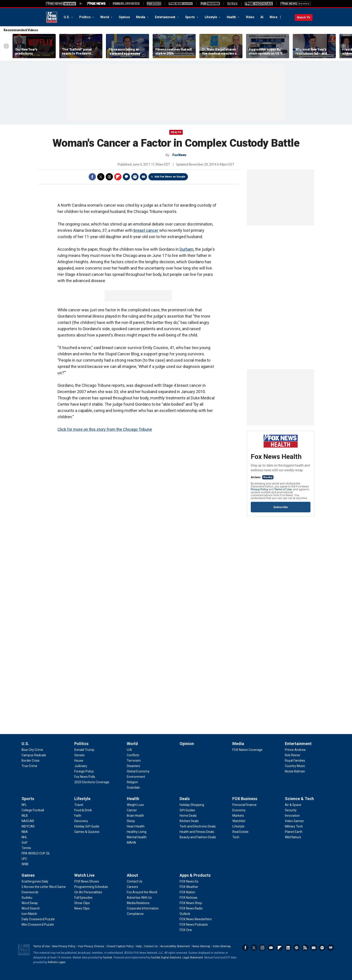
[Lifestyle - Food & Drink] (83, 810)
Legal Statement (193, 958)
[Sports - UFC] (24, 859)
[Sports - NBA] (25, 832)
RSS (305, 948)
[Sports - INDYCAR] (28, 826)
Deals (185, 799)
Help (139, 946)
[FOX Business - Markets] (238, 816)
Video (250, 17)
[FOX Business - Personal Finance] (244, 805)
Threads (109, 177)
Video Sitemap (222, 946)
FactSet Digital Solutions (166, 958)
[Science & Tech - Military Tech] (294, 826)
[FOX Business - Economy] (239, 810)
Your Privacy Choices (91, 946)
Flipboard (118, 177)
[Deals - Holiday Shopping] (192, 805)
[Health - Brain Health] (135, 816)
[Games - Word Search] (31, 908)
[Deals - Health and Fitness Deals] (197, 832)
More (274, 17)
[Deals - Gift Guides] (187, 810)
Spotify (322, 948)
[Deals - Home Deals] (188, 816)
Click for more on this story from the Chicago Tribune (105, 429)
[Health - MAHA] (131, 843)
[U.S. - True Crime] (29, 766)
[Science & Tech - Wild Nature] (293, 837)
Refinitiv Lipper (57, 962)
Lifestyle (211, 17)
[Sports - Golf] (24, 843)
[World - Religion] (132, 782)
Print (135, 177)
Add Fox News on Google (170, 177)
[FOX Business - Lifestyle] (238, 826)
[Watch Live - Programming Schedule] (91, 887)
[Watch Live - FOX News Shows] (87, 881)
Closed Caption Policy (120, 946)
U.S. (67, 17)
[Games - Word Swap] (30, 903)
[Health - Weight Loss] (135, 805)
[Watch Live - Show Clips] (82, 903)
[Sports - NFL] (24, 805)
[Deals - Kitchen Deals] (189, 821)
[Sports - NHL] (24, 837)
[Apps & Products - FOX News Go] (189, 881)
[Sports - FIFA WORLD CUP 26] (36, 853)
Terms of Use (283, 489)
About (132, 875)
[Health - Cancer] (132, 810)
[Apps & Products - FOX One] (186, 930)
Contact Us (151, 946)
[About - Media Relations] (138, 903)
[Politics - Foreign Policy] (84, 771)
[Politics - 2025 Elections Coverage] (92, 782)
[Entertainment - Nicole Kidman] (295, 771)
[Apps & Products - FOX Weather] (189, 887)
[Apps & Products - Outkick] (185, 914)
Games (28, 875)
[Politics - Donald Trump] (84, 750)
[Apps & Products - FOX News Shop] (191, 903)
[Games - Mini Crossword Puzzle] (38, 925)
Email (143, 177)
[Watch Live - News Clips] (82, 908)
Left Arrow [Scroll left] (6, 46)
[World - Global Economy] (138, 771)
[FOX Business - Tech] (236, 837)
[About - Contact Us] (135, 881)
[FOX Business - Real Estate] (240, 832)
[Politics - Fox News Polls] (85, 777)
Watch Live (84, 875)
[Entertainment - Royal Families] (295, 761)
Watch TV (304, 17)
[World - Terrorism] (134, 761)
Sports (190, 17)
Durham (187, 249)
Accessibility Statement (175, 946)
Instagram (262, 948)
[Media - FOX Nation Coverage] (247, 750)
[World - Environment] (136, 777)
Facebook (92, 177)
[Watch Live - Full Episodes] (83, 898)
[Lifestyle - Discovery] (81, 821)
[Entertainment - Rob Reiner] (293, 755)
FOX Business (245, 799)
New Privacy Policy (64, 946)
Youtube (271, 948)
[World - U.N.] (130, 750)
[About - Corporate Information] (143, 908)
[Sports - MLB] (25, 816)
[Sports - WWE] (25, 864)
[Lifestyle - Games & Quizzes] (87, 832)
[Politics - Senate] (79, 755)
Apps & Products (195, 875)
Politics (85, 17)
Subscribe (281, 507)
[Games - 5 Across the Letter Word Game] (44, 887)
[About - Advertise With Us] (139, 898)
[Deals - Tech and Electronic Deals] (198, 826)
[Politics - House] (79, 761)
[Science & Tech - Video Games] (294, 821)
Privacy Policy (259, 489)
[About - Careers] (132, 887)
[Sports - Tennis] (26, 848)
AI (262, 17)
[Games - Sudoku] (27, 898)
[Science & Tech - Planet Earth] (294, 832)
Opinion (124, 17)
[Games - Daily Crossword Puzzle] (38, 919)
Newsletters (314, 948)
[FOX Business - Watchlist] (239, 821)
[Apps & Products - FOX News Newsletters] (196, 919)
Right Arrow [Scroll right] (344, 46)
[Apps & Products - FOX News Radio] (191, 908)
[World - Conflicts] (133, 755)
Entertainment (165, 17)
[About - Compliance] (135, 914)
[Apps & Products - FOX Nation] (187, 892)
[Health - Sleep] (131, 821)
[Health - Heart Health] (136, 826)
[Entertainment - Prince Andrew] (295, 750)
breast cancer (146, 230)
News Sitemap (201, 946)
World (105, 17)
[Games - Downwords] (30, 892)
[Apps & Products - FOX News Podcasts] (194, 925)
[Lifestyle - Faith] (78, 816)
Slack (297, 948)
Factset (108, 958)
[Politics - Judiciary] (81, 766)
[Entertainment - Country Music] (295, 766)
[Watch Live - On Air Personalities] (88, 892)
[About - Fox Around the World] (142, 892)
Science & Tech (299, 799)
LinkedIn (288, 948)
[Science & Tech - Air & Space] (293, 805)
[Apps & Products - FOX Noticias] (188, 898)
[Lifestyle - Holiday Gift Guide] (87, 826)
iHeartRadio (331, 948)
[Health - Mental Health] (137, 837)
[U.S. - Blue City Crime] (32, 750)
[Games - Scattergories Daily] (35, 881)
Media (141, 17)
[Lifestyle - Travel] (79, 805)
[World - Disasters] (133, 766)
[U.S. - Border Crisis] (31, 761)
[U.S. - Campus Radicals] (34, 755)
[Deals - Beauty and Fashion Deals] (198, 837)
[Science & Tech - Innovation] (292, 816)
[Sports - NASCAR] (28, 821)
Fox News (52, 17)
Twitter (101, 177)
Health (232, 17)
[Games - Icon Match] (29, 914)
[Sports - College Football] (33, 810)
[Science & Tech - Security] (291, 810)
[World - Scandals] (133, 788)
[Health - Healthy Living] (137, 832)
